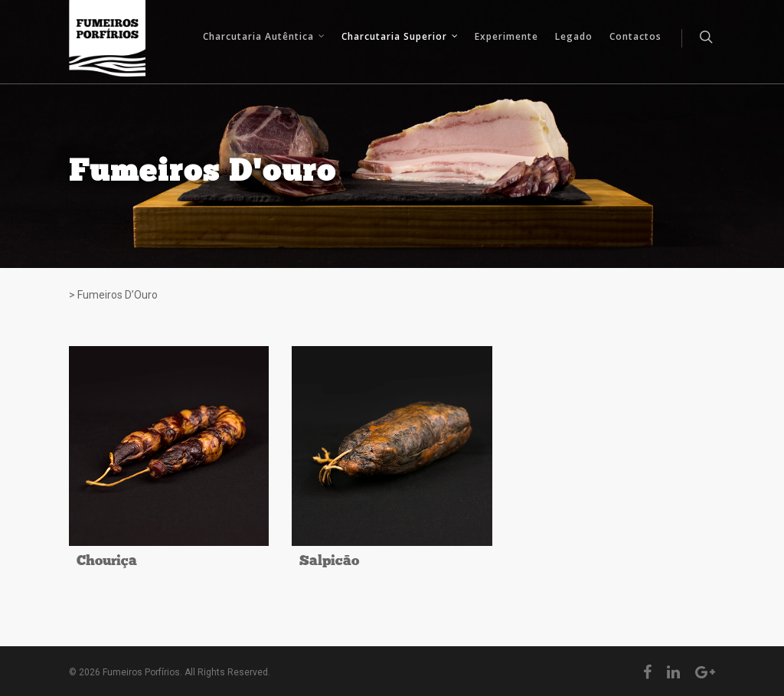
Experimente (506, 36)
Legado (574, 36)
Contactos (635, 36)
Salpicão (329, 562)
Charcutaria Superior (400, 38)
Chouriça (107, 562)
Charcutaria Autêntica (265, 38)
